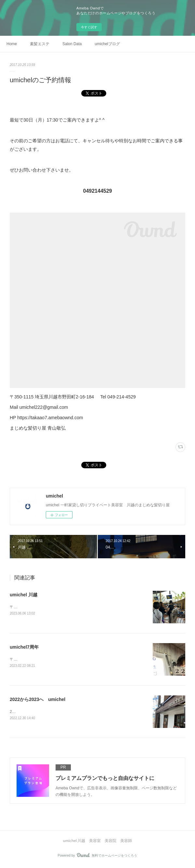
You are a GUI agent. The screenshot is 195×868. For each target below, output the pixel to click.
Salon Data (72, 44)
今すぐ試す (89, 27)
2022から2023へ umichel (38, 700)
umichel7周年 (24, 647)
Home (12, 44)
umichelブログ (107, 44)
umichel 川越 (24, 595)
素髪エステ (40, 44)
